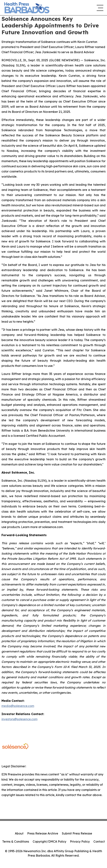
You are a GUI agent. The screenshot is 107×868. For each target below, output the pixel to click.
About (19, 833)
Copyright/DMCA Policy (49, 841)
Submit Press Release (77, 833)
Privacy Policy (80, 841)
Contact (99, 841)
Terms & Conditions (16, 841)
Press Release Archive (43, 833)
